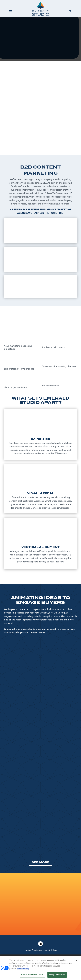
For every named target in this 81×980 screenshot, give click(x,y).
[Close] (76, 961)
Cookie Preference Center (32, 975)
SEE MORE (41, 862)
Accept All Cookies (57, 975)
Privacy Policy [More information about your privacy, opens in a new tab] (23, 969)
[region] (41, 968)
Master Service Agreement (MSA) (41, 950)
